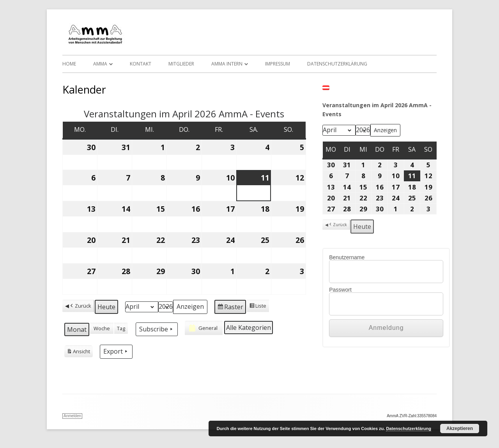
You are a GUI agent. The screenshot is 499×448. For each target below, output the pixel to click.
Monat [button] (77, 329)
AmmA (100, 64)
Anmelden (72, 416)
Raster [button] (230, 308)
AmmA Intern (227, 64)
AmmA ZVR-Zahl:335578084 (412, 416)
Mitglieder (181, 64)
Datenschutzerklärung (337, 64)
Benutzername (347, 257)
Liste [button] (258, 307)
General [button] (203, 328)
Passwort (340, 290)
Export (116, 351)
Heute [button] (106, 307)
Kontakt (141, 64)
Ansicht (78, 352)
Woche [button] (102, 328)
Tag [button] (121, 328)
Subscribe (157, 329)
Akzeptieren (460, 429)
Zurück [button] (80, 306)
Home (69, 64)
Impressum (278, 64)
